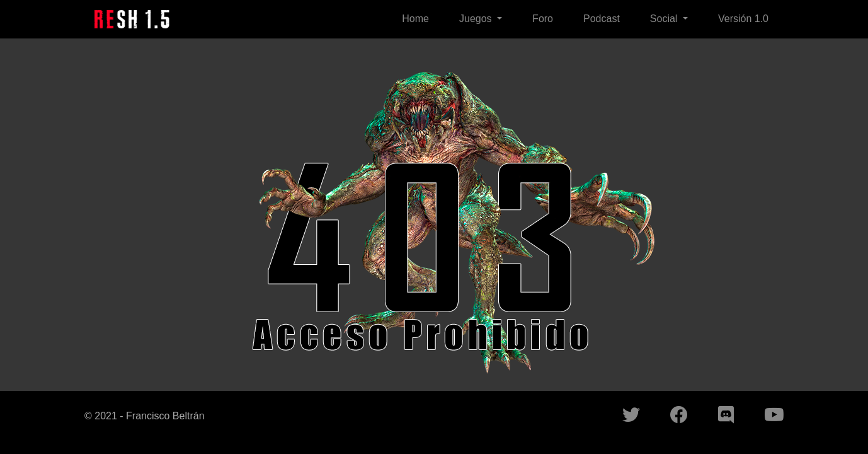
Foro (543, 19)
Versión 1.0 (743, 19)
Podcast (602, 19)
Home (415, 19)
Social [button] (665, 19)
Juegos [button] (477, 19)
